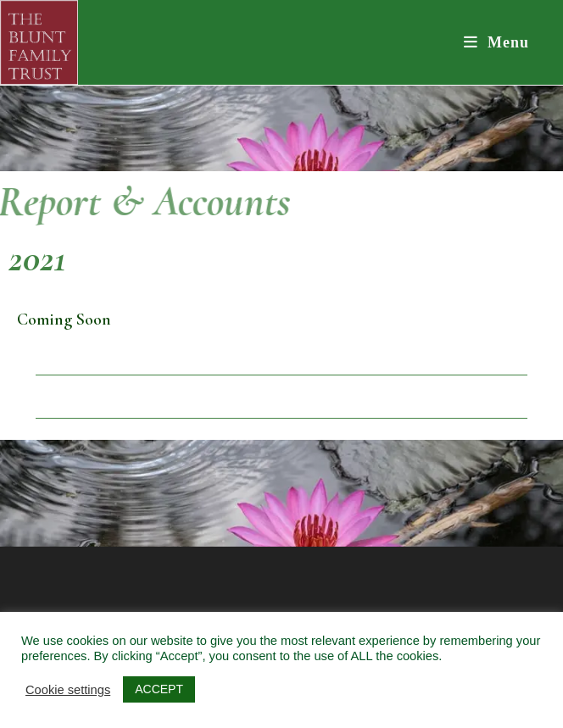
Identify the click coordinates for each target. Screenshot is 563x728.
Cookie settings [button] (68, 690)
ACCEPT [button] (159, 689)
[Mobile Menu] (497, 42)
